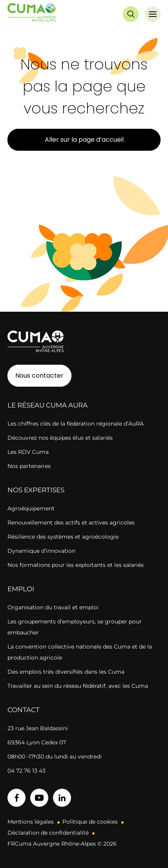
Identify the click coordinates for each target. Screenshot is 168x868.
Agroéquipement (31, 508)
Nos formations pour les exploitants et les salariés (76, 565)
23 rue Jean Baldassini (38, 728)
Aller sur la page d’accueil (84, 140)
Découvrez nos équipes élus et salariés (60, 438)
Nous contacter (39, 376)
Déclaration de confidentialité (48, 833)
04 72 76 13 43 (26, 771)
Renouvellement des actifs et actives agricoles (71, 523)
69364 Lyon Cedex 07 (37, 742)
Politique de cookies (90, 822)
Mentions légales (31, 822)
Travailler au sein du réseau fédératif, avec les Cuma (78, 686)
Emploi (21, 589)
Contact (24, 710)
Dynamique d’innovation (41, 551)
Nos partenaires (29, 466)
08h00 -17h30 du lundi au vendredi (55, 757)
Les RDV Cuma (28, 452)
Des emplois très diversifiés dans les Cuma (66, 672)
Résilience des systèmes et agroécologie (63, 537)
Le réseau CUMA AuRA (47, 405)
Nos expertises (36, 490)
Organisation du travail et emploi (53, 607)
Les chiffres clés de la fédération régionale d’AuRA (76, 424)
